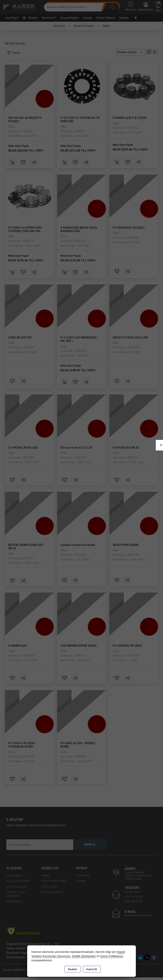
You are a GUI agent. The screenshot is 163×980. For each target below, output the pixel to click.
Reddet (72, 969)
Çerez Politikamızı (112, 956)
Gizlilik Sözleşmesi (84, 956)
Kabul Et (92, 969)
